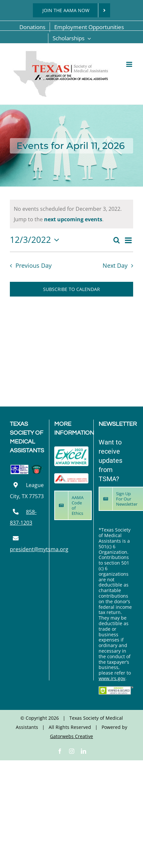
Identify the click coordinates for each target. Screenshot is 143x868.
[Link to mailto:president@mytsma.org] (16, 538)
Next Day (115, 265)
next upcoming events (73, 219)
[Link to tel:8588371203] (16, 512)
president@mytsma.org (39, 549)
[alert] (71, 214)
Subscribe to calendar (71, 289)
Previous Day (34, 265)
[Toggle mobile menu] (130, 64)
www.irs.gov (112, 678)
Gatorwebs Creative (71, 736)
